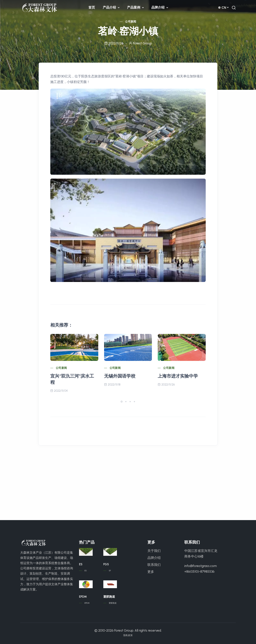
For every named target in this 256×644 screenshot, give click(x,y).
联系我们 (154, 565)
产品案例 (134, 7)
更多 (151, 572)
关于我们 (154, 551)
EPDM (83, 597)
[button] (122, 402)
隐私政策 (128, 635)
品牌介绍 (158, 7)
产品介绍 (110, 7)
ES (81, 564)
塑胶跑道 (109, 597)
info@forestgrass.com (201, 566)
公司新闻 (131, 22)
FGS (106, 564)
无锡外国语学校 (120, 376)
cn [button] (222, 8)
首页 (92, 7)
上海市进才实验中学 (178, 376)
